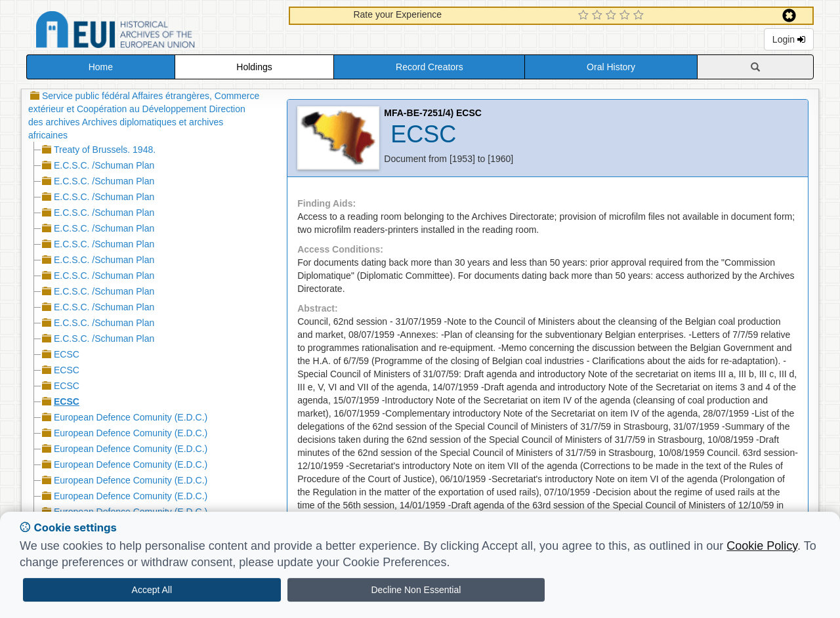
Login (789, 39)
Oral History (611, 67)
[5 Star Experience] (640, 16)
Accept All (152, 590)
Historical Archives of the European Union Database (152, 32)
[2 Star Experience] (599, 16)
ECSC (67, 354)
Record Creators (430, 67)
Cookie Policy (762, 546)
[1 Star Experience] (585, 16)
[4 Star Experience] (626, 16)
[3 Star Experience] (613, 16)
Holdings (254, 67)
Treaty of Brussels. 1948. (105, 150)
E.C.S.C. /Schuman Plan (104, 165)
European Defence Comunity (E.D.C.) (131, 417)
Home (101, 67)
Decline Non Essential (416, 590)
